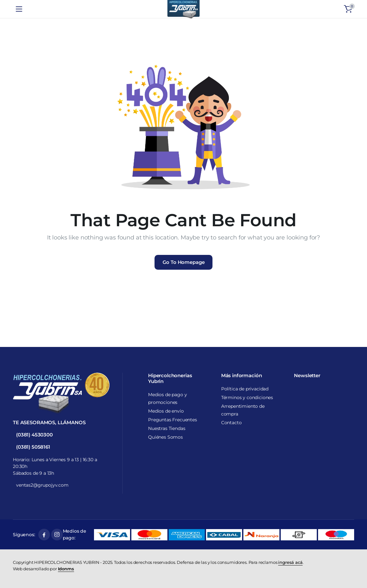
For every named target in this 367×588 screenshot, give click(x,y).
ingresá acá (290, 562)
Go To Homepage (184, 262)
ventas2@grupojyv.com (42, 485)
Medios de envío (166, 411)
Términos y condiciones (247, 397)
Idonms (66, 569)
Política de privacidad (245, 389)
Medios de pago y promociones (167, 398)
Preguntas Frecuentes (173, 420)
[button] (348, 9)
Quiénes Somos (165, 437)
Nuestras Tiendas (167, 428)
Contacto (231, 423)
